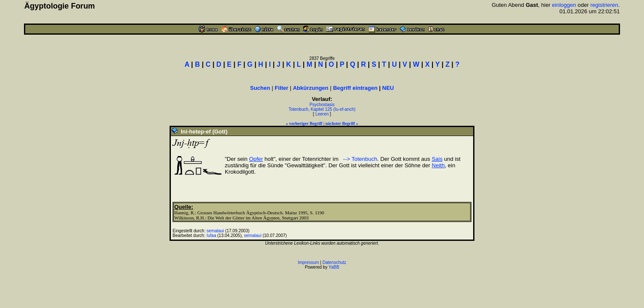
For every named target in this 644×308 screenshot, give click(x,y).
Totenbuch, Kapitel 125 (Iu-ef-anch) (322, 109)
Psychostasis (322, 105)
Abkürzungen (311, 88)
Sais (437, 159)
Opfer (256, 159)
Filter (282, 88)
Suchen (260, 88)
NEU (388, 88)
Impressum (308, 262)
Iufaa (212, 235)
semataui (216, 231)
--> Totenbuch (359, 159)
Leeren (322, 114)
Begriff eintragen (355, 88)
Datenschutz (334, 262)
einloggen (564, 5)
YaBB (334, 267)
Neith (438, 165)
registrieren (604, 5)
